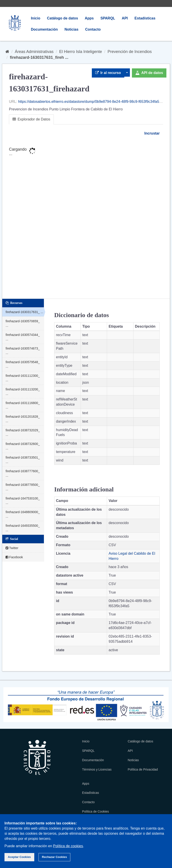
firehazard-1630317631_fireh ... (39, 57)
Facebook (14, 557)
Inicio (36, 18)
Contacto (93, 29)
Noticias (71, 29)
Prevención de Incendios (130, 52)
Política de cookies (68, 846)
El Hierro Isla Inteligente (81, 52)
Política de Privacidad (143, 769)
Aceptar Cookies (19, 857)
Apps (89, 18)
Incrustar (152, 133)
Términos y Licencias (97, 769)
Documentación (44, 29)
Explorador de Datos (31, 119)
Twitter (12, 548)
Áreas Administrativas (34, 52)
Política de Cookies (96, 811)
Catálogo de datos (63, 18)
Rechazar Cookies (54, 857)
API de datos (149, 73)
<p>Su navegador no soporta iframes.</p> (86, 218)
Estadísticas (145, 18)
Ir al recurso (108, 73)
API (125, 18)
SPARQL (108, 18)
